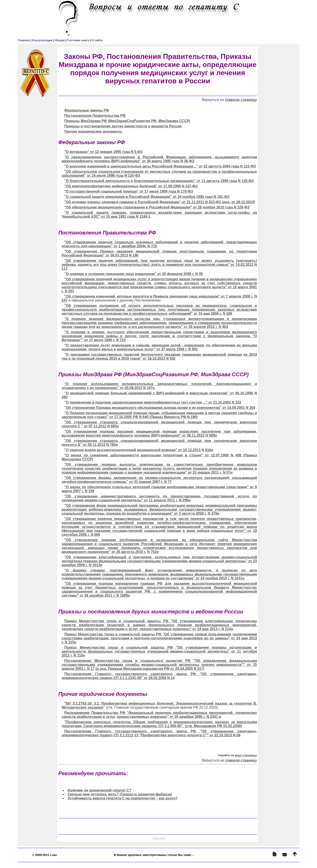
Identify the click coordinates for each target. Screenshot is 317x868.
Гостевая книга (78, 40)
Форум (60, 40)
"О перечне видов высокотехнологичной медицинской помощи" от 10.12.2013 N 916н (139, 450)
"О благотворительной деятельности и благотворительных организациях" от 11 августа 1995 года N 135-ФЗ (159, 181)
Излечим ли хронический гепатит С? (100, 790)
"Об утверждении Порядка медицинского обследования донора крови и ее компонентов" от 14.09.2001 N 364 (160, 408)
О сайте (97, 40)
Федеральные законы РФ (87, 110)
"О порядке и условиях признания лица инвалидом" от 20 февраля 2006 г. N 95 (134, 274)
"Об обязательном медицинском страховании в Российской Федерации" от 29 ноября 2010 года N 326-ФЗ (157, 207)
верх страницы (246, 755)
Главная (24, 40)
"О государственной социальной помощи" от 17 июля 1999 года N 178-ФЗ (129, 191)
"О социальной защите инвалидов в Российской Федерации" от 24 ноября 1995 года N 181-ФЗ (147, 197)
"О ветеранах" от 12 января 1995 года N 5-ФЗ (103, 152)
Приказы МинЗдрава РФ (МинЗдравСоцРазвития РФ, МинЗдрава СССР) (127, 121)
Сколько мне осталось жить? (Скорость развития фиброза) (120, 794)
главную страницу (241, 100)
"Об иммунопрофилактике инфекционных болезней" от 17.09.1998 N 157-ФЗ (131, 186)
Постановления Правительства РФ (95, 116)
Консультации (43, 40)
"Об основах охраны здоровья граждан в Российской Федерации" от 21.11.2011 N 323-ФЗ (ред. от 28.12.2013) (160, 202)
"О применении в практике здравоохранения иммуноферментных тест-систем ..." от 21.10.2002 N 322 (153, 402)
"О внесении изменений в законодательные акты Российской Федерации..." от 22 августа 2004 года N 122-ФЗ (160, 166)
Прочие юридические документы (93, 131)
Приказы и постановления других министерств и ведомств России (123, 126)
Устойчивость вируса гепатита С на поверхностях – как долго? (123, 798)
